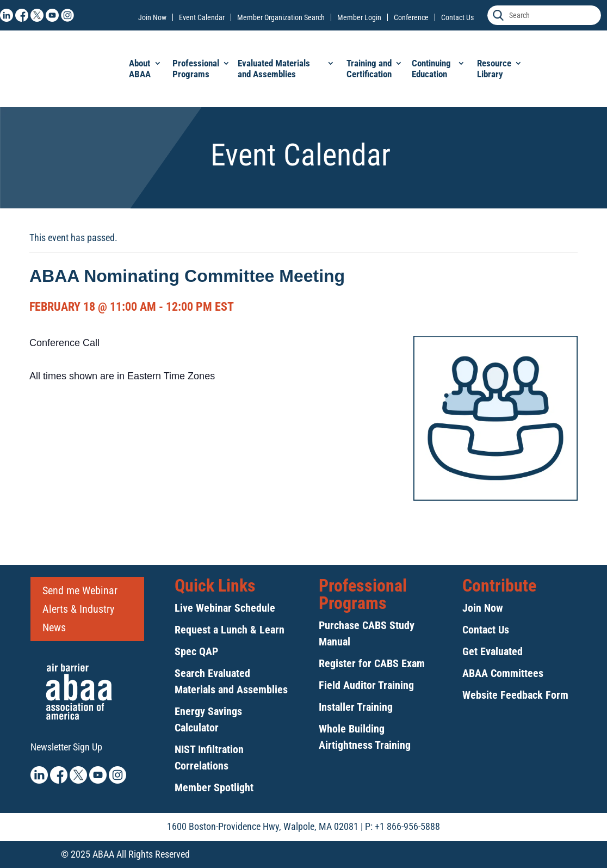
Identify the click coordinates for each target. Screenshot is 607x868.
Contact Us (457, 17)
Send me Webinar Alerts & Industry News (80, 609)
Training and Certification (369, 69)
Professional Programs (196, 69)
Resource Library (494, 69)
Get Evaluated (493, 651)
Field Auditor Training (366, 685)
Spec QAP (196, 651)
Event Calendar (202, 17)
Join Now (152, 17)
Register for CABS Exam (372, 663)
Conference (411, 17)
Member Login (359, 17)
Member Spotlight (214, 787)
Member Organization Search (281, 17)
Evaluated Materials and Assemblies (274, 69)
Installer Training (356, 707)
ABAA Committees (503, 673)
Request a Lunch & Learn (230, 630)
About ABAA (140, 69)
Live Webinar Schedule (225, 608)
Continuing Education (431, 69)
